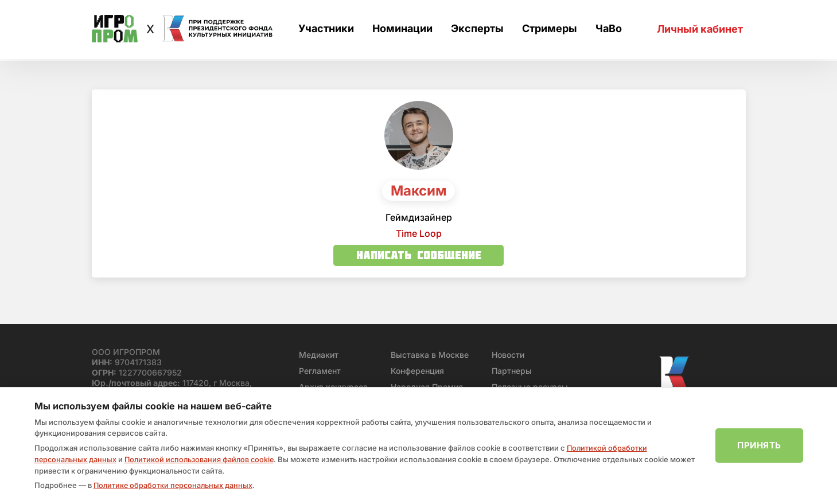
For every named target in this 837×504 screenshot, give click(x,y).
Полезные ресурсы (530, 387)
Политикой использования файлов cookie (203, 460)
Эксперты (477, 30)
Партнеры (512, 371)
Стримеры (550, 30)
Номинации (402, 30)
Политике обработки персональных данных (175, 486)
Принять (759, 446)
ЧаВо (609, 30)
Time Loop (419, 233)
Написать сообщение (419, 255)
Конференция (417, 371)
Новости (508, 355)
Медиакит (319, 355)
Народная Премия (427, 387)
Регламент (320, 371)
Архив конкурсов (333, 387)
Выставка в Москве (430, 355)
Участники (326, 30)
